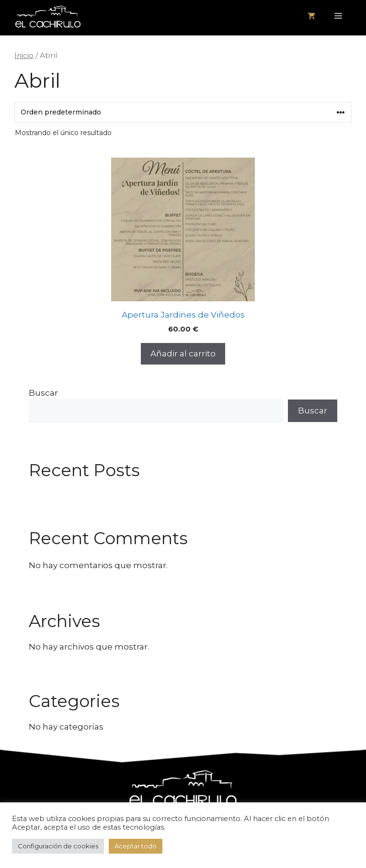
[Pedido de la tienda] (183, 112)
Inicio (24, 55)
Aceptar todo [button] (136, 846)
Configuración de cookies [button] (58, 846)
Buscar (43, 393)
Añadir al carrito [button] (183, 354)
